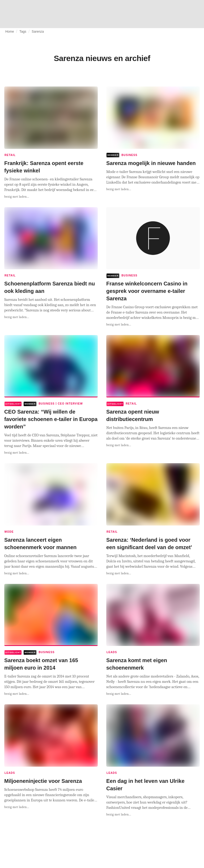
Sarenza (38, 32)
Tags (23, 32)
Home (10, 32)
